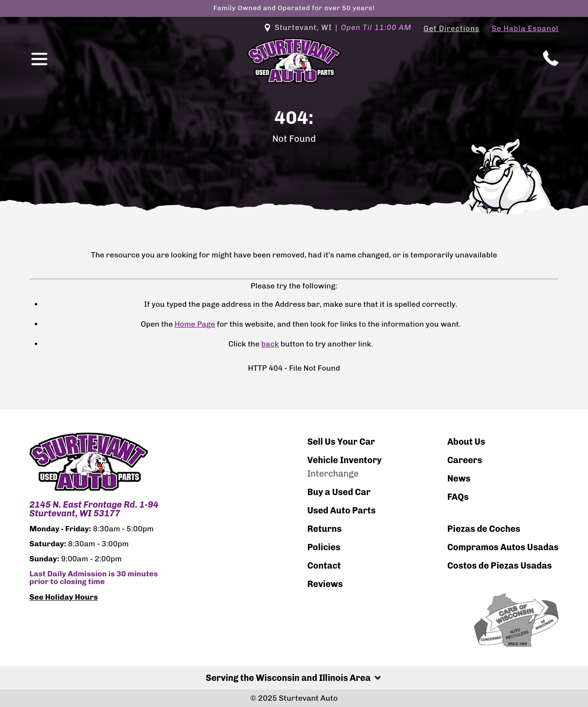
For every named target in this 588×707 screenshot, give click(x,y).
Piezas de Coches (484, 529)
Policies (324, 547)
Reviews (325, 584)
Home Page (195, 324)
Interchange (333, 474)
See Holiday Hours (64, 597)
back (270, 344)
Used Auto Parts (341, 511)
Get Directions (452, 29)
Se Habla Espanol (525, 29)
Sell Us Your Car (341, 442)
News (459, 479)
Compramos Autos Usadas (503, 547)
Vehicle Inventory (344, 460)
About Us (466, 442)
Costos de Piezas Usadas (500, 566)
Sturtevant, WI (338, 28)
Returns (324, 529)
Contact (324, 566)
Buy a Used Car (339, 492)
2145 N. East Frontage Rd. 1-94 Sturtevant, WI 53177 (94, 509)
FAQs (458, 497)
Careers (465, 460)
